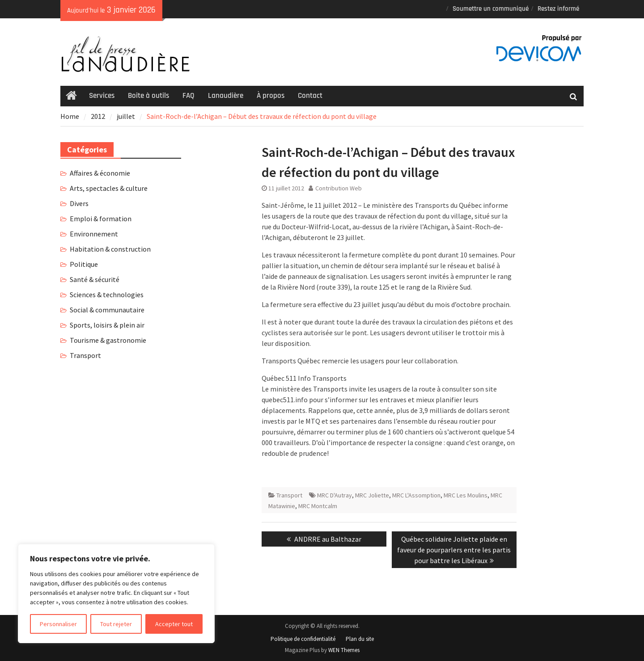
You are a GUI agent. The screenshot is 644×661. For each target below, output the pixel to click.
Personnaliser (58, 624)
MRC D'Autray (335, 495)
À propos (271, 96)
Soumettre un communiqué (491, 9)
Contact (310, 96)
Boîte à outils (148, 96)
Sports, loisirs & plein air (107, 325)
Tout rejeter (116, 624)
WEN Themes (344, 650)
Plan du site (360, 639)
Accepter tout (174, 624)
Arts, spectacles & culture (109, 188)
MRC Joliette (372, 495)
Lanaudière (226, 96)
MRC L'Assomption (416, 495)
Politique (84, 264)
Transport (289, 495)
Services (102, 96)
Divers (79, 203)
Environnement (94, 234)
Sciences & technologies (107, 295)
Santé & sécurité (95, 279)
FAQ (189, 96)
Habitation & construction (110, 249)
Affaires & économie (100, 173)
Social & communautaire (107, 310)
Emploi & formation (101, 219)
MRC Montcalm (318, 506)
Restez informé (558, 9)
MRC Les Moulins (466, 495)
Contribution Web (339, 188)
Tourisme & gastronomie (108, 340)
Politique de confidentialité (303, 639)
